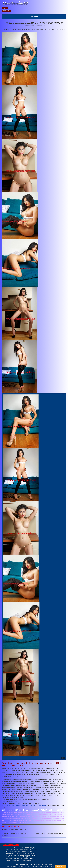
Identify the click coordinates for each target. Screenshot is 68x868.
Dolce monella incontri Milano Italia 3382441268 (51, 833)
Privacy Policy (40, 864)
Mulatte (44, 866)
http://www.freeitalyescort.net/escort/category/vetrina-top (25, 805)
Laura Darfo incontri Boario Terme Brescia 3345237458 (20, 853)
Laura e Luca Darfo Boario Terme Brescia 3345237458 (20, 850)
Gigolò (27, 866)
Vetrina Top (42, 26)
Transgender (21, 866)
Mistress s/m (38, 866)
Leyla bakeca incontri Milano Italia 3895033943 (18, 859)
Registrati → (7, 11)
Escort (25, 26)
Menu (36, 17)
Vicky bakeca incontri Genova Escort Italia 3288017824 (20, 855)
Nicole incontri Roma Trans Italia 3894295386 (17, 860)
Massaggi (32, 866)
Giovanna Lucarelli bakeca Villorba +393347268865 (19, 848)
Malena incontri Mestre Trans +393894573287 (17, 851)
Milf (48, 866)
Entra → (5, 8)
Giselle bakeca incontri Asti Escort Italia (16, 857)
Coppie (52, 866)
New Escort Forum (33, 26)
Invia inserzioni (48, 864)
